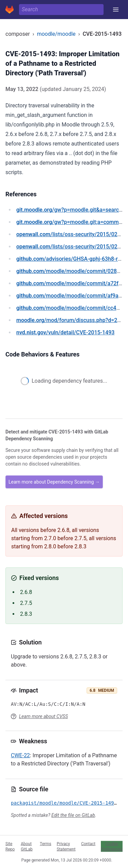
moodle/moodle (56, 34)
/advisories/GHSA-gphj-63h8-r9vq (71, 259)
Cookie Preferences (112, 846)
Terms (45, 843)
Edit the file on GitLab (73, 815)
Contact (88, 843)
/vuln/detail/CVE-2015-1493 (65, 332)
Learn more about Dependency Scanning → (54, 482)
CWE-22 (20, 755)
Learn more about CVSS (43, 716)
